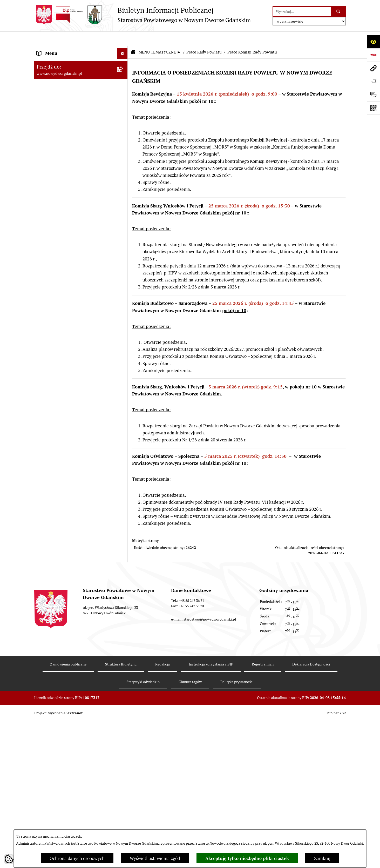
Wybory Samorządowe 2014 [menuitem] (63, 804)
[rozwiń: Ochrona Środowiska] (123, 445)
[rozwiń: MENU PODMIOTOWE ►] (123, 50)
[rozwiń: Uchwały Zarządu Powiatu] (123, 272)
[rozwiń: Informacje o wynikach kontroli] (123, 488)
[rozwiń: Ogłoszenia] (123, 344)
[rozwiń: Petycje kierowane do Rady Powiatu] (123, 222)
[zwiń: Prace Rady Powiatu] (123, 121)
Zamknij (322, 858)
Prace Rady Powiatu (204, 38)
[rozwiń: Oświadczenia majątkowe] (123, 315)
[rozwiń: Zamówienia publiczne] (123, 738)
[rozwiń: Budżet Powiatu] (123, 92)
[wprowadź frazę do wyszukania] (302, 12)
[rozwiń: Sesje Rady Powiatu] (123, 150)
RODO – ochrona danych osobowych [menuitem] (72, 771)
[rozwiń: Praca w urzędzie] (123, 387)
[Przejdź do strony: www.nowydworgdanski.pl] (373, 68)
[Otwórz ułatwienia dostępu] (373, 42)
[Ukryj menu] (122, 39)
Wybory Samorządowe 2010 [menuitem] (63, 815)
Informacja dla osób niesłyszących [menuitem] (70, 826)
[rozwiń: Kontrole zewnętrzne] (123, 474)
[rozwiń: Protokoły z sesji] (123, 164)
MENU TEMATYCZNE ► (160, 38)
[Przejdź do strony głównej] (142, 15)
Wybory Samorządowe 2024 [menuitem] (63, 782)
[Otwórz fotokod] (373, 108)
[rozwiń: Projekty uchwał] (123, 179)
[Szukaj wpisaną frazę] (339, 12)
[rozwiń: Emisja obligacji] (123, 107)
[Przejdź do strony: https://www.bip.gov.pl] (373, 55)
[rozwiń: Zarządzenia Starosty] (123, 286)
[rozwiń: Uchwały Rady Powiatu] (123, 257)
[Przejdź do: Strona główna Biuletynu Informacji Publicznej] (133, 38)
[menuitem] (81, 51)
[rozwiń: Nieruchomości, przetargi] (123, 373)
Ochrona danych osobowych (77, 858)
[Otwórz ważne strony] (373, 81)
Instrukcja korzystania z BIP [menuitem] (64, 749)
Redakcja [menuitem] (46, 760)
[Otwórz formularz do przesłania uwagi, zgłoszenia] (373, 95)
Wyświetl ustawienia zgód (155, 858)
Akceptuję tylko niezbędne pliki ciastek (247, 858)
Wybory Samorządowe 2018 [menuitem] (63, 793)
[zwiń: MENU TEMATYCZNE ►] (123, 62)
